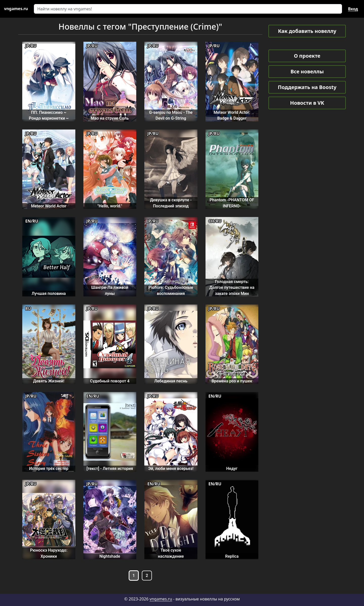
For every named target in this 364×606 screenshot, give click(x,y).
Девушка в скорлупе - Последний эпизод (171, 203)
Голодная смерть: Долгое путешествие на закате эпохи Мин (232, 288)
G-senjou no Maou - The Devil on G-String (171, 115)
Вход (353, 9)
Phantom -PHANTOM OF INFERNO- (232, 203)
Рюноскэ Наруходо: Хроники (49, 553)
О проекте (307, 56)
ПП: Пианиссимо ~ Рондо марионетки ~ (49, 115)
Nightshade (110, 556)
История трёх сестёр (49, 469)
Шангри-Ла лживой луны (110, 290)
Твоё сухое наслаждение (171, 553)
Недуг (232, 469)
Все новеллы (307, 71)
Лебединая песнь (171, 381)
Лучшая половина (49, 294)
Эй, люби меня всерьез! (171, 469)
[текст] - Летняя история (110, 469)
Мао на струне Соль (110, 118)
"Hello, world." (110, 206)
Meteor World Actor (49, 206)
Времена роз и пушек (232, 381)
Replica (232, 556)
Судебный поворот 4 (110, 381)
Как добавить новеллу (307, 31)
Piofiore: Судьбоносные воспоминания (171, 290)
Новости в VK (307, 103)
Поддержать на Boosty (307, 87)
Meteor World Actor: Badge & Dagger (232, 115)
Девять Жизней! (49, 381)
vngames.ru (161, 599)
